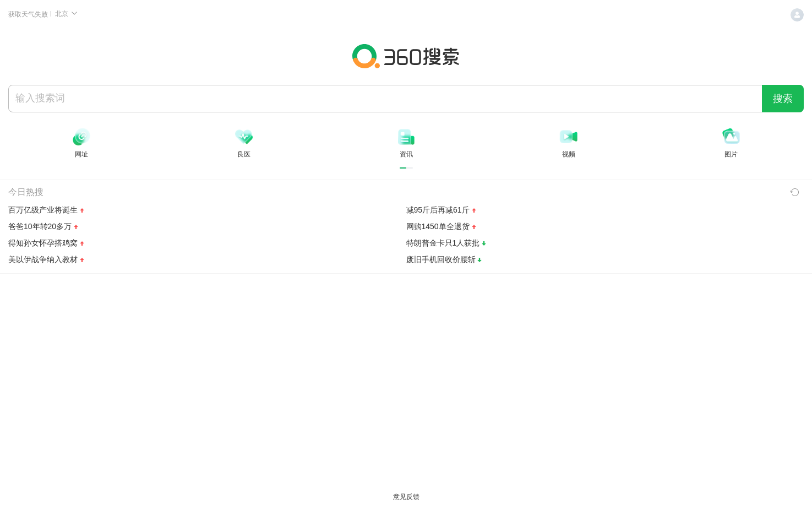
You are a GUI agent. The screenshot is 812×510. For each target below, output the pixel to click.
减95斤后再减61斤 (438, 210)
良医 (244, 154)
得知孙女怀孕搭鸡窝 (43, 243)
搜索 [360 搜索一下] (783, 99)
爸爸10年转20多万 (40, 226)
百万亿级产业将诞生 (43, 210)
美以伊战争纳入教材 (43, 259)
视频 (569, 154)
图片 (731, 154)
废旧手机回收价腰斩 (441, 259)
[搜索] (385, 98)
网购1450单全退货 (438, 226)
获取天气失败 (29, 14)
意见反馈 (406, 497)
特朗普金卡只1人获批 (443, 243)
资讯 (406, 154)
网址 (81, 154)
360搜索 (406, 56)
